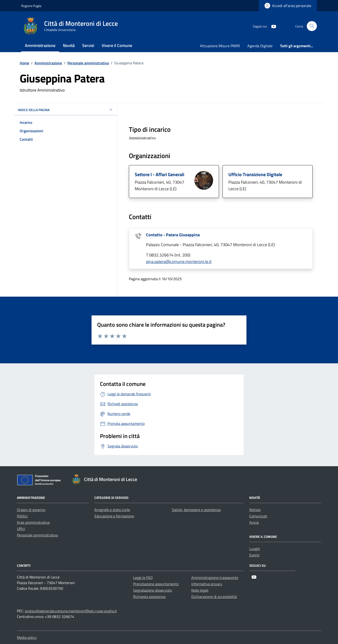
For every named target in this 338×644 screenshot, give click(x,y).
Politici (22, 516)
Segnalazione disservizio (152, 590)
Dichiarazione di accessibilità (214, 597)
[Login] (288, 6)
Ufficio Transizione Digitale (255, 174)
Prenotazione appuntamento (156, 584)
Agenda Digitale (260, 46)
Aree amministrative (33, 522)
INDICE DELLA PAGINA (66, 110)
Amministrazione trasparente (215, 578)
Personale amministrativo (37, 535)
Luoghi (255, 549)
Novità (69, 45)
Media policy (27, 637)
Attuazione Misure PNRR (220, 46)
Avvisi (254, 522)
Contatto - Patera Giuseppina (173, 235)
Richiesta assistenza (149, 597)
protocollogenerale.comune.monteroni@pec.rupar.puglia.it (71, 611)
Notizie (255, 510)
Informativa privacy (207, 584)
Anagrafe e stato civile (112, 510)
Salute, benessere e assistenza (196, 510)
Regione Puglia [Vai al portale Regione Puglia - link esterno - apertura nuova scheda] (31, 6)
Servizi (88, 45)
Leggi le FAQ (143, 578)
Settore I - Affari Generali (159, 174)
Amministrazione (40, 45)
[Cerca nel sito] (312, 26)
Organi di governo (31, 510)
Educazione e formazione (114, 516)
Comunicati (258, 516)
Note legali (200, 590)
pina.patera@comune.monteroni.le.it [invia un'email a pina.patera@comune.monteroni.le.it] (179, 262)
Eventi (254, 555)
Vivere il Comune (117, 45)
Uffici (21, 529)
